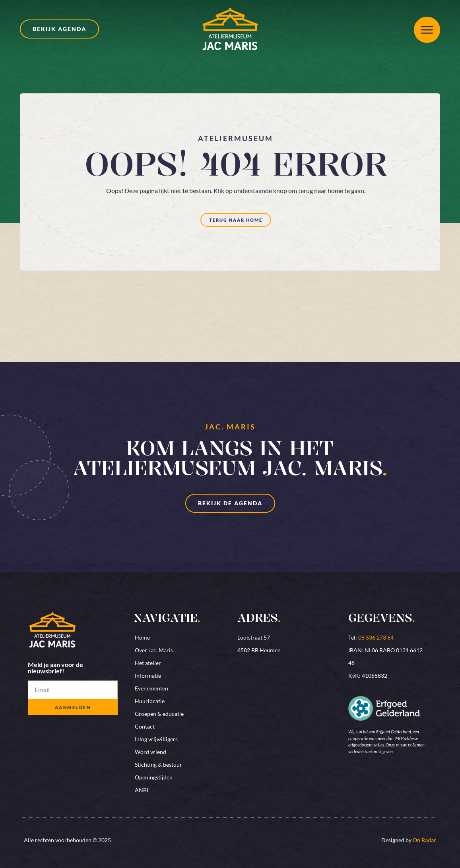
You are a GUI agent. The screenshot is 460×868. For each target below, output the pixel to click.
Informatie (148, 676)
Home (142, 637)
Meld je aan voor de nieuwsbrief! (55, 668)
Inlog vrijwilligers (156, 739)
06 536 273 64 (376, 637)
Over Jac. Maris (154, 650)
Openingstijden (154, 777)
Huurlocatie (150, 701)
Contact (145, 726)
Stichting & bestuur (158, 765)
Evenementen (151, 688)
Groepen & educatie (159, 714)
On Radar (424, 840)
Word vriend (150, 752)
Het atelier (148, 663)
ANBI (142, 790)
